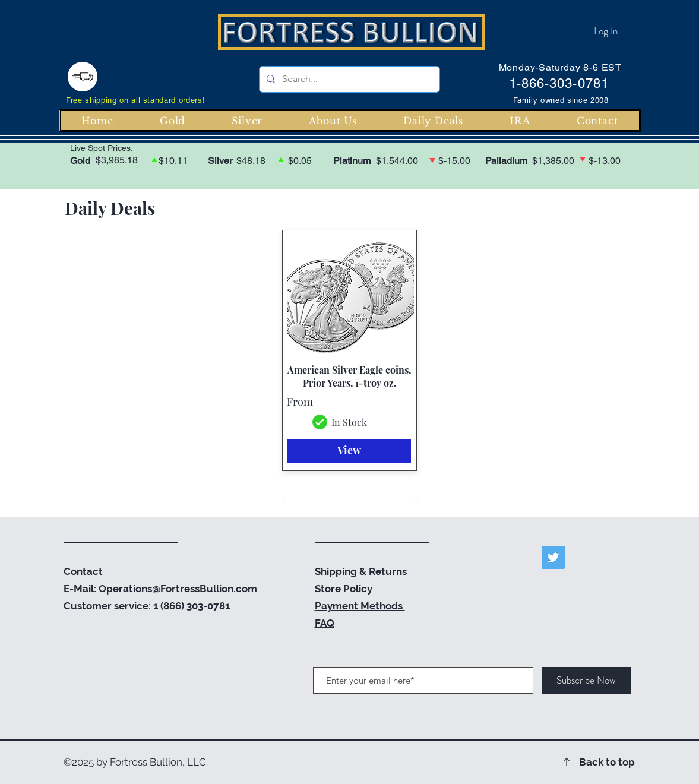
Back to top (607, 762)
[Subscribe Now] (586, 680)
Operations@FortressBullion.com (177, 589)
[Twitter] (553, 557)
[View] (349, 451)
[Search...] (348, 79)
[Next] (415, 500)
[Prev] (284, 500)
